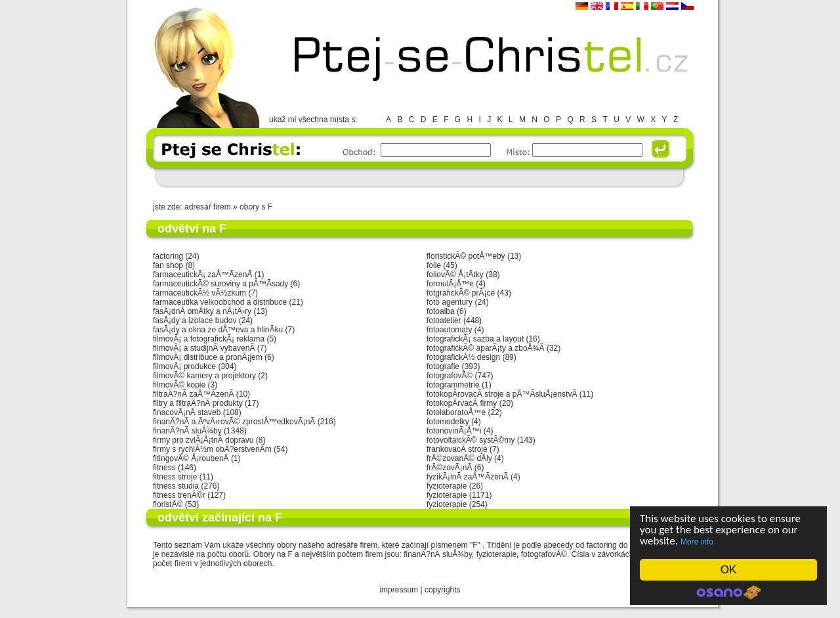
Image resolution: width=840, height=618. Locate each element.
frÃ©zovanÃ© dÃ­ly (459, 458)
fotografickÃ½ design (463, 357)
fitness (164, 468)
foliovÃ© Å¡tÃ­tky (455, 275)
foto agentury (450, 302)
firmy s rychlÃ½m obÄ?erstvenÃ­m (212, 449)
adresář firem (208, 207)
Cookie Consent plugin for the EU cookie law (728, 592)
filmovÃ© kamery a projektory (204, 376)
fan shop (168, 265)
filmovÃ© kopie (179, 385)
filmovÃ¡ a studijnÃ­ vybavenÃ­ (204, 348)
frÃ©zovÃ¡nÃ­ (450, 468)
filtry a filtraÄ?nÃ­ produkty (198, 403)
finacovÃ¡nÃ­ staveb (187, 412)
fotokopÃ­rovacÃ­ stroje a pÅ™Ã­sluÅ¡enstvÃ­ (502, 394)
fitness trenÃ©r (179, 495)
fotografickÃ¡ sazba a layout (475, 339)
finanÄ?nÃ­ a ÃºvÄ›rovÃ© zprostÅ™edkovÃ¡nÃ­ (234, 422)
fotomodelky (448, 422)
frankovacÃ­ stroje (457, 449)
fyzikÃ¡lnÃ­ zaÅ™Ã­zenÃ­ (468, 477)
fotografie (443, 366)
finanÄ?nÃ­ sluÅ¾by (187, 431)
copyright (441, 590)
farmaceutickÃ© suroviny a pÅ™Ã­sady (220, 284)
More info (697, 542)
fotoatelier (444, 320)
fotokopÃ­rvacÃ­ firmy (462, 403)
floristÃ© (168, 504)
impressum (399, 590)
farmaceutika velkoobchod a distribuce (220, 302)
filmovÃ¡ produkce (184, 366)
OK (729, 570)
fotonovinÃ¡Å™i (454, 431)
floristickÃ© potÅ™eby (466, 256)
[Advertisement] (419, 177)
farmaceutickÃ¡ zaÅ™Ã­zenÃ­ (202, 275)
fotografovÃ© (450, 376)
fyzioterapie (447, 486)
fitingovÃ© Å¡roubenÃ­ (191, 458)
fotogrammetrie (453, 385)
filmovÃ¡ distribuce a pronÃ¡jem (208, 357)
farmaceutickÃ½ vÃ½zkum (199, 293)
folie (434, 265)
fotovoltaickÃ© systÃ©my (471, 440)
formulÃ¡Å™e (450, 284)
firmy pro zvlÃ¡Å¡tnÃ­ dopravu (203, 440)
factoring (168, 256)
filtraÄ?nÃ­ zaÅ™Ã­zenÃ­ (193, 394)
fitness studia (176, 486)
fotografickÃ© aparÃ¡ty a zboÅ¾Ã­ (486, 348)
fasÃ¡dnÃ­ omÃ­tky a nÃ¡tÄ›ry (202, 311)
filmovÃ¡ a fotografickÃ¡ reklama (209, 339)
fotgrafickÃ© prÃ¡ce (461, 293)
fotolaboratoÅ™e (456, 412)
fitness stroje (175, 477)
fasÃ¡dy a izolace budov (195, 320)
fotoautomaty (449, 330)
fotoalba (441, 311)
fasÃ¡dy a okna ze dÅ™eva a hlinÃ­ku (218, 330)
